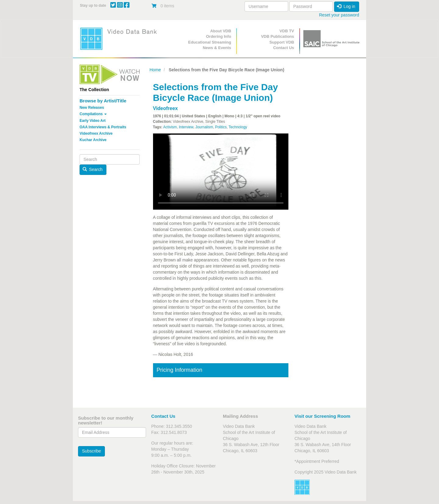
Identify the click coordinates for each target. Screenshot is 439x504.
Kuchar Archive (93, 140)
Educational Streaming (210, 42)
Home (155, 70)
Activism (170, 127)
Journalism (204, 127)
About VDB (221, 31)
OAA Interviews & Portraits (103, 127)
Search (93, 169)
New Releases (92, 108)
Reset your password (339, 15)
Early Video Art (93, 121)
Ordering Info (219, 36)
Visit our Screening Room (322, 416)
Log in (346, 6)
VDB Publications (277, 36)
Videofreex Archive (96, 133)
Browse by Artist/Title (103, 101)
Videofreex (166, 108)
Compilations (93, 114)
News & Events (217, 48)
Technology (238, 127)
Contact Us (284, 48)
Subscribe (91, 451)
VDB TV (287, 31)
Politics (221, 127)
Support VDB (282, 42)
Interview (186, 127)
